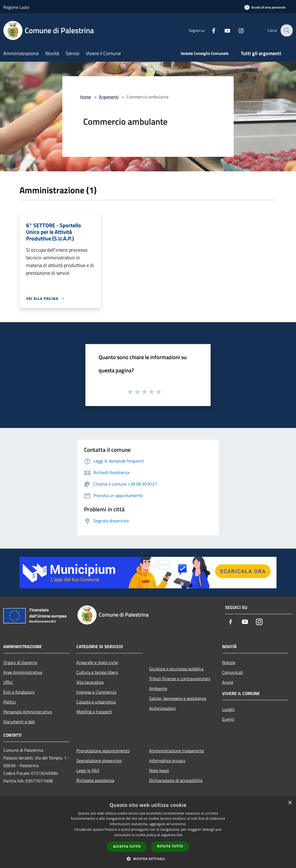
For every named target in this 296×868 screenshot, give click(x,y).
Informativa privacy (167, 761)
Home (85, 97)
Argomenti (109, 97)
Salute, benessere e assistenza (178, 698)
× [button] (290, 803)
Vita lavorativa (90, 682)
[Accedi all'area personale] (265, 7)
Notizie (229, 662)
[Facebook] (210, 30)
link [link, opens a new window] (179, 835)
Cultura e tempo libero (97, 672)
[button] (148, 859)
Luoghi (228, 709)
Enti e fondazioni (19, 692)
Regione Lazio (16, 7)
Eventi (228, 719)
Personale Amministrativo (28, 712)
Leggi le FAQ (88, 770)
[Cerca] (286, 30)
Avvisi (228, 682)
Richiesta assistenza (95, 780)
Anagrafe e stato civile (97, 662)
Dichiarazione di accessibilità (176, 780)
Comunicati (233, 672)
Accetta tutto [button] (127, 846)
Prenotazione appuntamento (103, 751)
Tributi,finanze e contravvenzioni (180, 679)
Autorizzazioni (162, 708)
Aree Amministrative (23, 672)
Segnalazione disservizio (99, 761)
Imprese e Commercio (96, 692)
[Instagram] (237, 30)
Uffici (8, 682)
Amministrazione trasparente (177, 751)
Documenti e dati (19, 722)
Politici (10, 702)
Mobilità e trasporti (94, 712)
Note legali (159, 770)
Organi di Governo (20, 662)
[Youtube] (224, 30)
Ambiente (158, 688)
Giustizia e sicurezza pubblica (176, 669)
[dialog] (148, 832)
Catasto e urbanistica (96, 702)
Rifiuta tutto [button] (170, 846)
